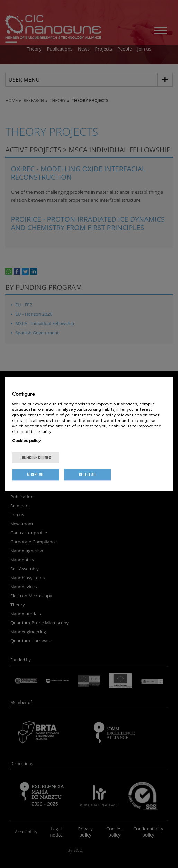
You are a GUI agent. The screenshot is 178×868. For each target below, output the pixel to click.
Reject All (87, 474)
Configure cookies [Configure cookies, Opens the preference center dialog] (35, 457)
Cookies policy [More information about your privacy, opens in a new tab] (26, 441)
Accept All (35, 474)
